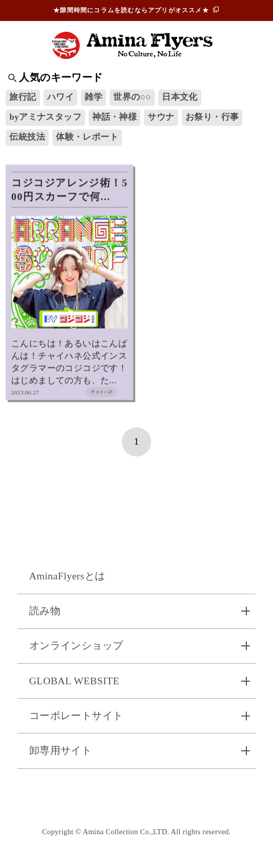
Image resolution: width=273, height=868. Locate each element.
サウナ (161, 117)
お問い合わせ (136, 797)
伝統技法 (27, 137)
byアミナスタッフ (45, 117)
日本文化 (180, 97)
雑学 (93, 97)
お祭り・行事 (212, 117)
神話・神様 (114, 117)
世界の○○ (132, 97)
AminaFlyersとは (67, 576)
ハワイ (60, 97)
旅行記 (23, 97)
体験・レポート (87, 137)
